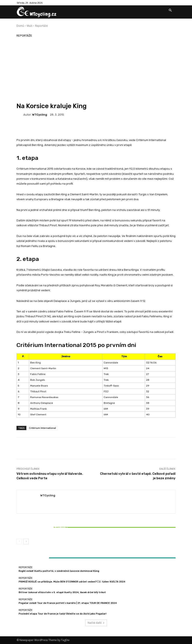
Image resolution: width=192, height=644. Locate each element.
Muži (30, 26)
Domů (20, 26)
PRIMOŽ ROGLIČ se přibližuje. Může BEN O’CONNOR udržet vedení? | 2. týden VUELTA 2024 (72, 582)
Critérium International (42, 428)
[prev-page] (19, 541)
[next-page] (26, 541)
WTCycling (40, 115)
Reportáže (41, 26)
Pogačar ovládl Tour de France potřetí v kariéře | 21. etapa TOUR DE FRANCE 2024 (68, 603)
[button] (170, 10)
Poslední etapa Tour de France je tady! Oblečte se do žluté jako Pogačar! (63, 614)
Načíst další (96, 623)
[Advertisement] (96, 70)
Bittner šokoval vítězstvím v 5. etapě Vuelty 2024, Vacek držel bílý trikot (43, 529)
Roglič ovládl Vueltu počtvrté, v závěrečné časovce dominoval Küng (59, 571)
